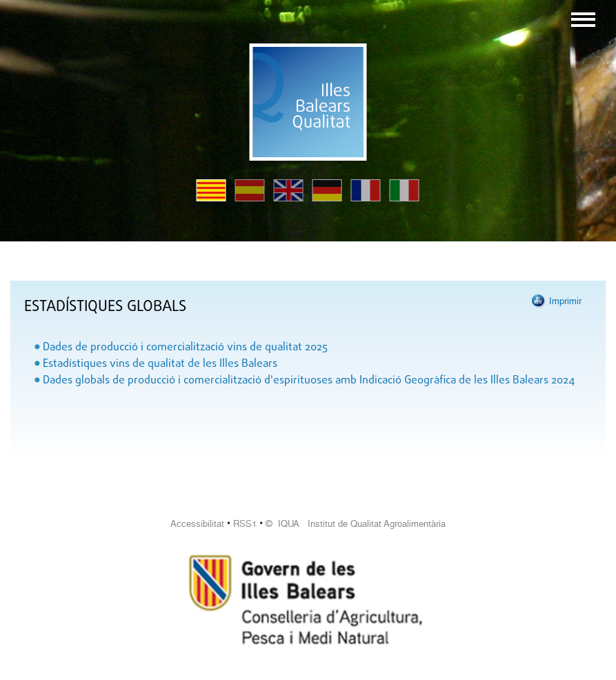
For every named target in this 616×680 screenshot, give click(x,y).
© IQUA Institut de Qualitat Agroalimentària (356, 524)
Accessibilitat (197, 524)
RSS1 (245, 524)
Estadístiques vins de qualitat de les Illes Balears (160, 364)
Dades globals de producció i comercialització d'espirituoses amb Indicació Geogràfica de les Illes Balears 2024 (309, 381)
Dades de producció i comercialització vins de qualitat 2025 (185, 348)
